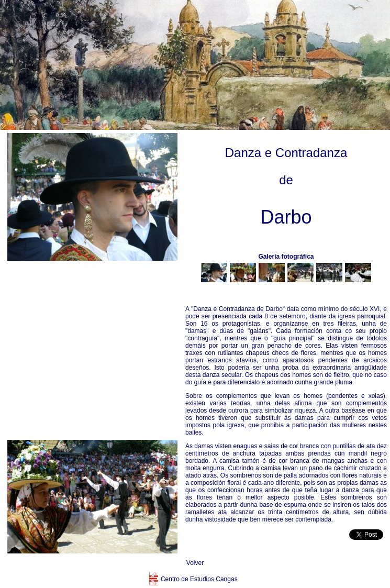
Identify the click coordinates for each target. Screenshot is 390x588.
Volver (195, 563)
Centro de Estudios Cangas (199, 579)
